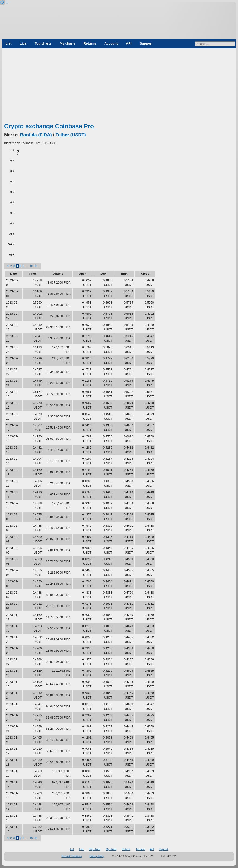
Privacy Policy (97, 856)
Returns (90, 43)
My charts (68, 43)
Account (111, 43)
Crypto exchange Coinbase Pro (49, 126)
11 (36, 266)
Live (23, 43)
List (8, 43)
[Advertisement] (119, 87)
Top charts (43, 43)
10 (31, 266)
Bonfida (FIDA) (36, 135)
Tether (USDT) (71, 135)
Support (146, 43)
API (129, 43)
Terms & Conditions (72, 856)
